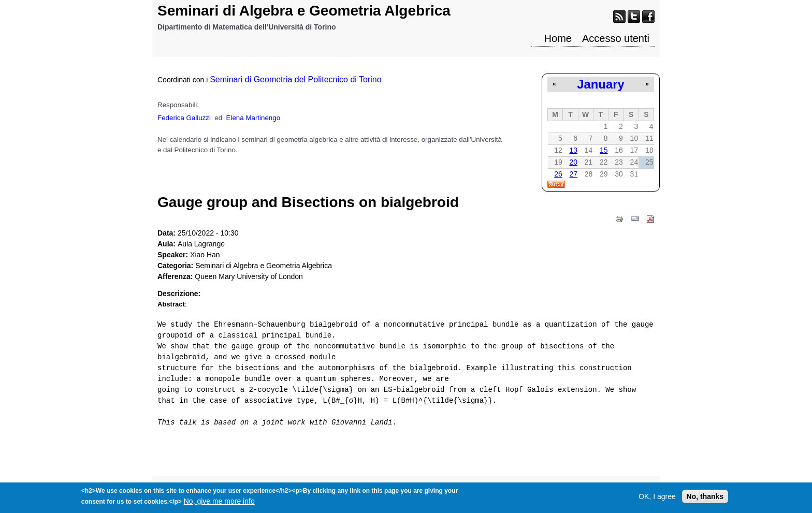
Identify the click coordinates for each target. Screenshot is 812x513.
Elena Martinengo (253, 118)
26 (558, 174)
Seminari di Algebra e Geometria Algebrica (304, 11)
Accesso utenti (616, 38)
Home (558, 38)
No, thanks (705, 499)
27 (573, 174)
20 (573, 162)
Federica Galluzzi (184, 118)
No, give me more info (219, 503)
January (600, 84)
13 (573, 150)
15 (604, 150)
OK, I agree (657, 499)
